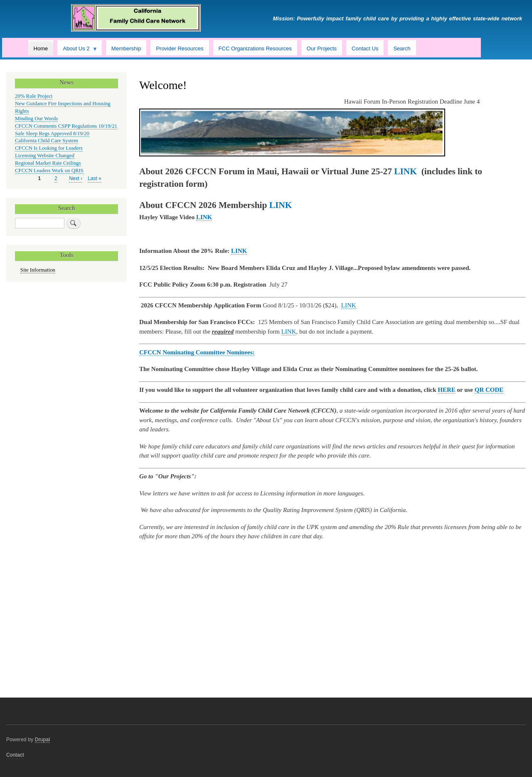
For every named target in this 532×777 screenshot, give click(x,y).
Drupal (43, 740)
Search (402, 48)
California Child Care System (47, 141)
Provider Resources (180, 48)
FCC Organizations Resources (255, 48)
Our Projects (322, 48)
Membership (126, 48)
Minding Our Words (36, 119)
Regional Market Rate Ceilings (48, 163)
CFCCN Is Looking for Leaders (49, 148)
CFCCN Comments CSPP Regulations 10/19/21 (66, 126)
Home (41, 48)
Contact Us (365, 48)
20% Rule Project (34, 96)
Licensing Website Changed (45, 156)
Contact (15, 755)
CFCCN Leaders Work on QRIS (49, 171)
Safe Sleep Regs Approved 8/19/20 (52, 134)
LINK (349, 305)
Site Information (38, 270)
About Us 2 (78, 50)
